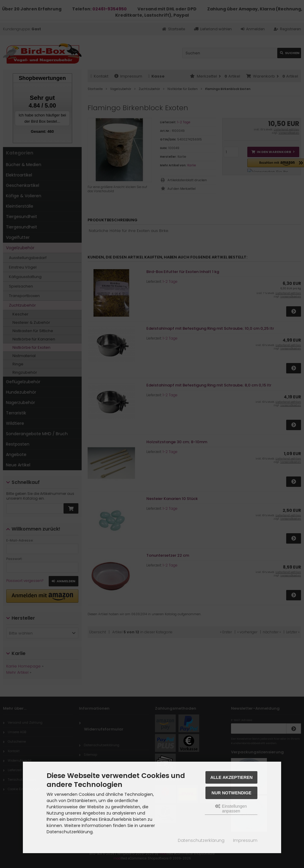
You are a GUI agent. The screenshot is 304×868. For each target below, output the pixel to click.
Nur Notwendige (232, 793)
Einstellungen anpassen (231, 809)
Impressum (245, 840)
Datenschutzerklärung (201, 840)
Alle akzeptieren (231, 777)
